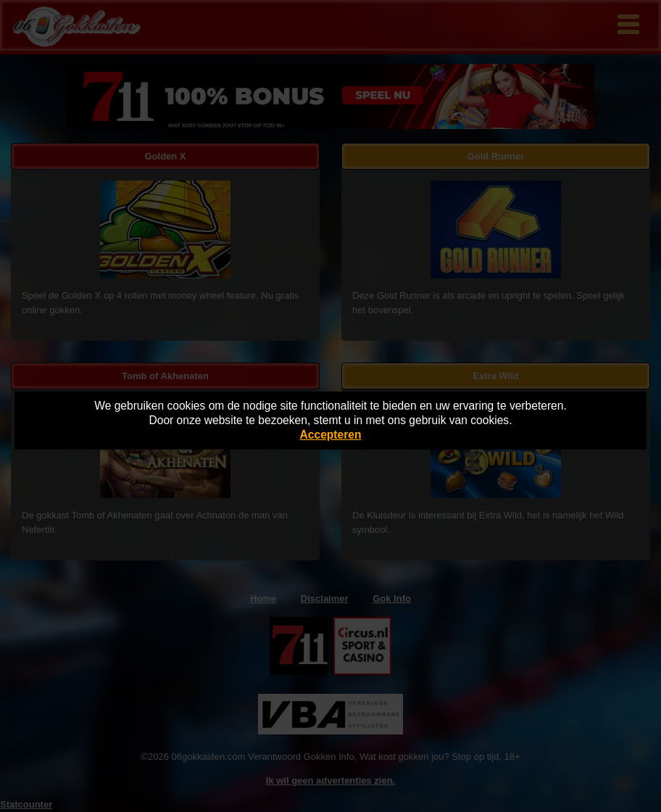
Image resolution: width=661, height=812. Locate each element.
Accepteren (331, 435)
